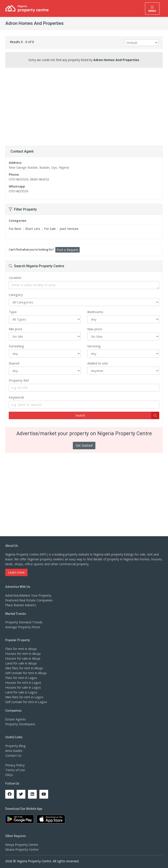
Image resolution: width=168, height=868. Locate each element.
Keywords (17, 397)
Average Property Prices (22, 627)
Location (15, 278)
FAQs (9, 775)
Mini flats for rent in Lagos (24, 697)
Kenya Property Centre (21, 845)
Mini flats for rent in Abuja (24, 668)
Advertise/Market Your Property (28, 595)
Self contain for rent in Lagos (26, 702)
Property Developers (20, 724)
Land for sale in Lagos (21, 692)
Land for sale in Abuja (21, 663)
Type (13, 312)
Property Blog (15, 746)
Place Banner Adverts (20, 605)
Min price (16, 329)
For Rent (15, 229)
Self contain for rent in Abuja (25, 673)
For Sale (49, 229)
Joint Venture (68, 229)
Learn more (16, 572)
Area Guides (14, 751)
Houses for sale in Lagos (23, 687)
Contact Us (13, 755)
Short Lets (32, 229)
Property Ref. (19, 380)
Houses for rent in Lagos (23, 683)
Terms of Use (15, 770)
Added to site (98, 363)
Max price (95, 329)
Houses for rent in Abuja (23, 654)
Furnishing (16, 346)
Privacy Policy (15, 765)
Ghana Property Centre (22, 849)
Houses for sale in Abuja (23, 658)
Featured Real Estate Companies (28, 600)
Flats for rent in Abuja (21, 649)
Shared (14, 363)
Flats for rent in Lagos (21, 678)
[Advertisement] (84, 105)
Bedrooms (95, 312)
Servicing (94, 346)
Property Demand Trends (23, 622)
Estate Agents (15, 719)
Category (16, 295)
